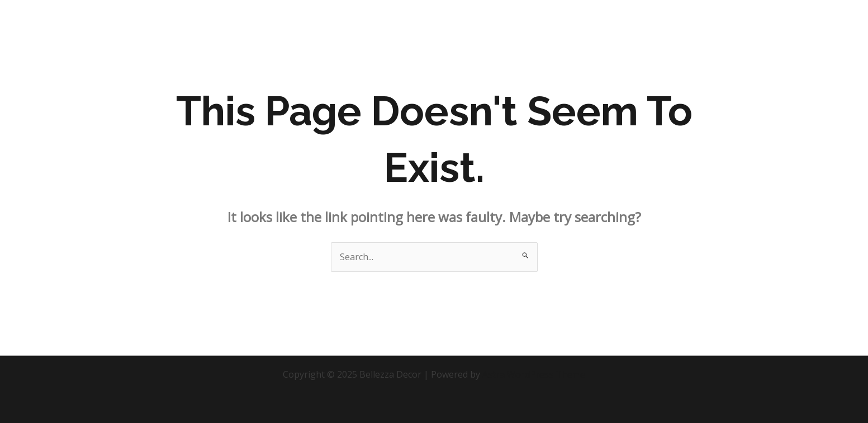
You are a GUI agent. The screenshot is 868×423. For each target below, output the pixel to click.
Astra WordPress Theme (534, 374)
